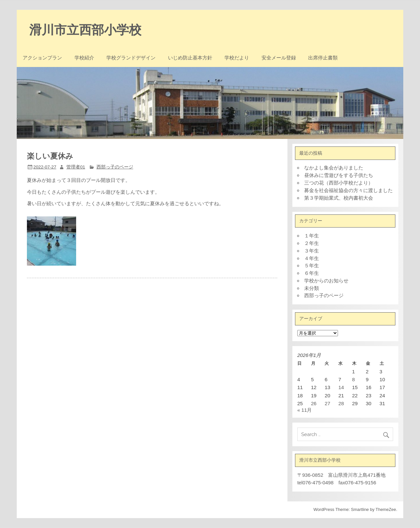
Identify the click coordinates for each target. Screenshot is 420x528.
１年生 (312, 236)
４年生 (312, 258)
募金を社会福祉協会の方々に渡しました (348, 190)
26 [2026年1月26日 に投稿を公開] (314, 403)
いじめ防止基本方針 (190, 58)
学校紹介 (84, 58)
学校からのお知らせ (326, 281)
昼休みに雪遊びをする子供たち (339, 175)
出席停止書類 (323, 58)
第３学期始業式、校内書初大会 (339, 198)
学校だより (237, 58)
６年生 (312, 273)
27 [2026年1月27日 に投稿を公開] (327, 403)
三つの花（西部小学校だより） (339, 183)
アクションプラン (42, 58)
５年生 (312, 265)
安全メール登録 (279, 58)
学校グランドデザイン (131, 58)
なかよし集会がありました (334, 168)
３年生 (312, 251)
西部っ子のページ (115, 167)
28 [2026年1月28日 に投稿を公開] (341, 403)
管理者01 (76, 167)
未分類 (312, 288)
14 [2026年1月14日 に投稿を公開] (341, 387)
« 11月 (305, 410)
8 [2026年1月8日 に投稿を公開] (353, 379)
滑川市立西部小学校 (85, 30)
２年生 (312, 243)
